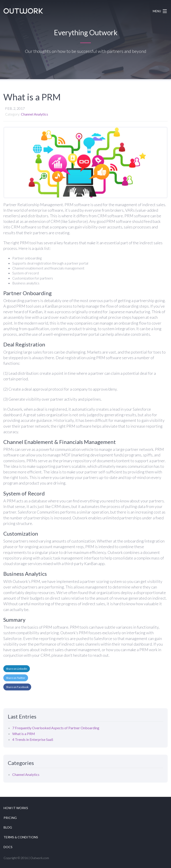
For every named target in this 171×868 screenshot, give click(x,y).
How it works (16, 808)
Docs (8, 847)
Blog (8, 827)
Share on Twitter (16, 678)
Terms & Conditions (21, 837)
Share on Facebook (17, 687)
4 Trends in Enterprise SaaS (33, 739)
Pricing (10, 818)
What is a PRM (24, 734)
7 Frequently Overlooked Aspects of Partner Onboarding (56, 728)
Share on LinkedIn (17, 669)
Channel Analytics (35, 114)
